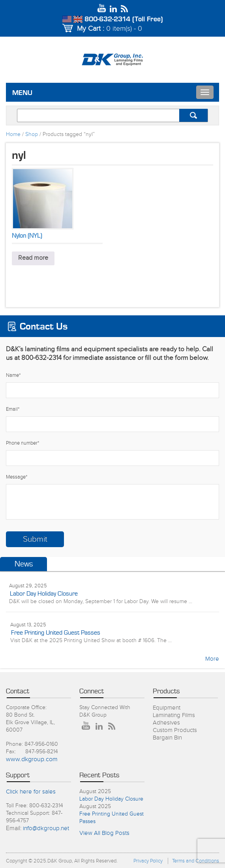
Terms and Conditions (196, 861)
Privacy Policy (148, 861)
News (24, 564)
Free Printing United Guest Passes (56, 633)
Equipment (167, 708)
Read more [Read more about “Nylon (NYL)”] (33, 258)
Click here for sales (31, 792)
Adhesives (166, 723)
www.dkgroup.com (32, 759)
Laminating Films (174, 715)
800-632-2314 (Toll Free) (124, 19)
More (212, 659)
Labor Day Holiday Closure (44, 594)
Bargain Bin (167, 738)
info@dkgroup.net (46, 828)
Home (13, 134)
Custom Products (175, 730)
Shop (32, 134)
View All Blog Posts (104, 833)
